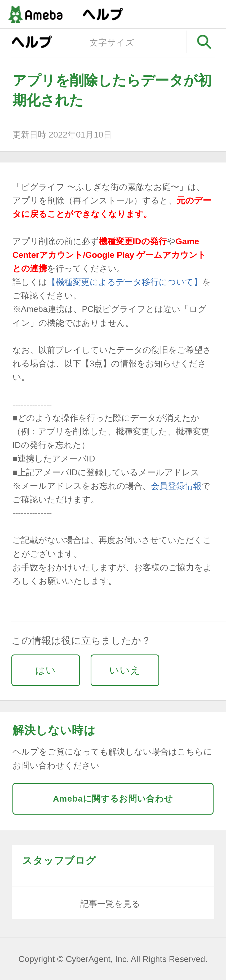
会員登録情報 (176, 486)
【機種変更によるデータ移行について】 (125, 282)
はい (46, 670)
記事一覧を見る (110, 904)
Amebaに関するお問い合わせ (113, 799)
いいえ (125, 670)
